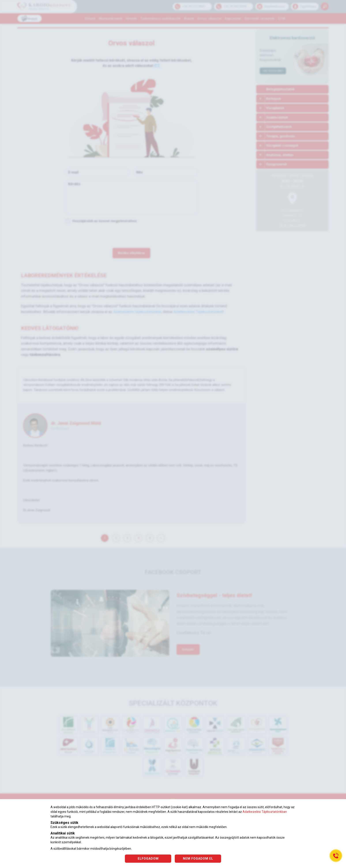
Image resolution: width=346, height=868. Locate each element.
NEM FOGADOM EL (198, 859)
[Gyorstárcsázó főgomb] (336, 856)
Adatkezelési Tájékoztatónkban (265, 812)
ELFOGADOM (148, 859)
